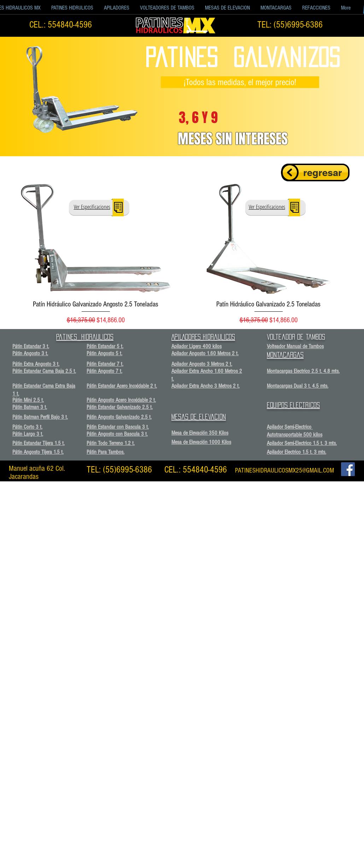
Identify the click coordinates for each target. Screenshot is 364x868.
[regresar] (315, 172)
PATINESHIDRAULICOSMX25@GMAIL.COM (284, 471)
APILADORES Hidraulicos (203, 337)
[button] (72, 8)
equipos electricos (293, 405)
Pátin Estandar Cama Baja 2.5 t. (44, 371)
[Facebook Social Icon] (348, 469)
